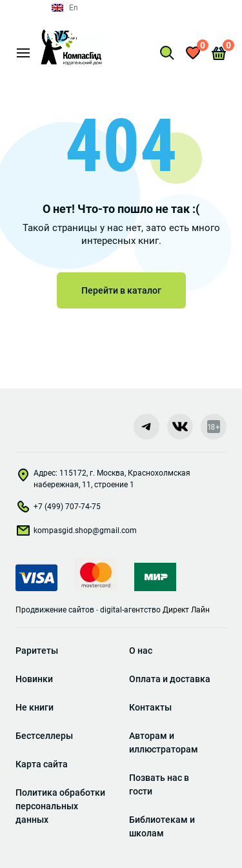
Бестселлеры (44, 736)
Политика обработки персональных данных (60, 806)
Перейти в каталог (121, 290)
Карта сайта (42, 764)
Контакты (150, 707)
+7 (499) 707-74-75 (58, 509)
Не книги (35, 707)
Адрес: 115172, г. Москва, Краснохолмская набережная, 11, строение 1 (103, 479)
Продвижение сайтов (55, 610)
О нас (141, 651)
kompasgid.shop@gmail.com (76, 533)
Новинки (34, 679)
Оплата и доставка (170, 679)
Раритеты (37, 651)
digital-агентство (130, 610)
